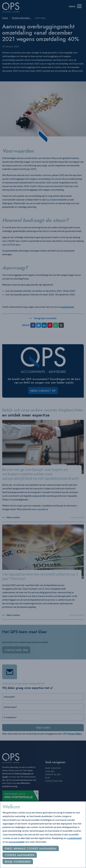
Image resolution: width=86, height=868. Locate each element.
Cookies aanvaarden (20, 855)
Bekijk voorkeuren (18, 862)
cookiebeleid (74, 838)
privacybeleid (17, 842)
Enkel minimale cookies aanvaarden (31, 849)
